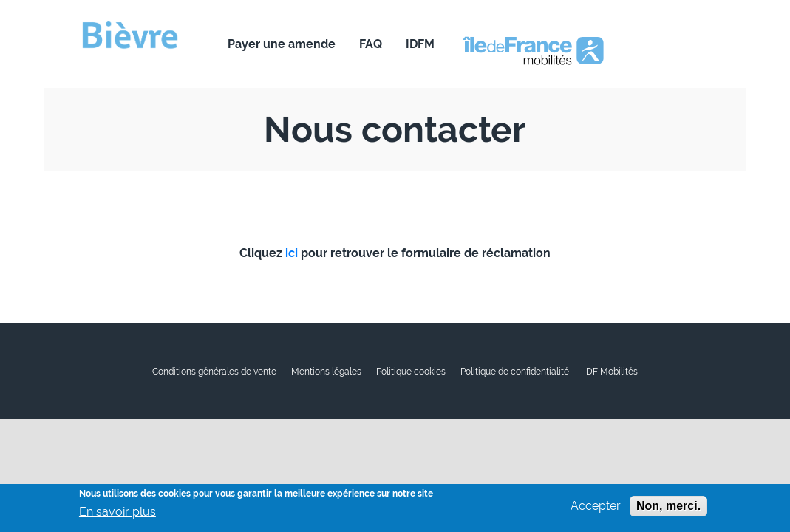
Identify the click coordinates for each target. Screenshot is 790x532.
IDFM (420, 44)
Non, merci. (668, 509)
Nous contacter (520, 44)
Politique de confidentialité (515, 372)
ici (292, 253)
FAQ (371, 44)
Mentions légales (326, 372)
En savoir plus (118, 516)
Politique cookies (411, 372)
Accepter (596, 509)
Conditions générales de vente (214, 372)
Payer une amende (282, 44)
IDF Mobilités (611, 372)
